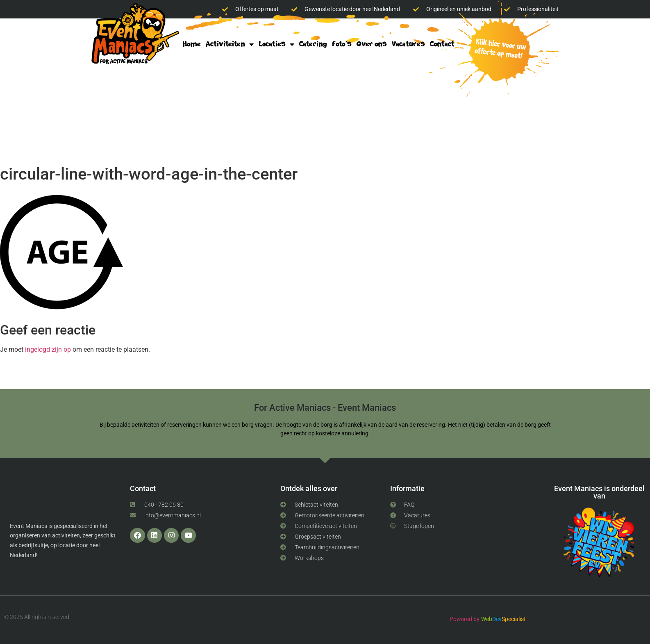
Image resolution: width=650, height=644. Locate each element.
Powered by (465, 619)
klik (498, 50)
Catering (313, 44)
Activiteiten (230, 44)
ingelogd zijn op (48, 349)
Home (192, 44)
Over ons (372, 44)
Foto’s (342, 44)
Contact (442, 44)
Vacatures (408, 44)
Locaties (276, 44)
